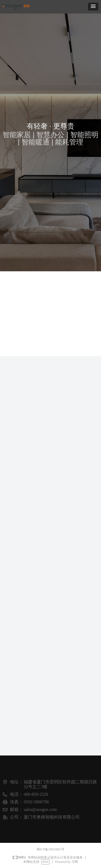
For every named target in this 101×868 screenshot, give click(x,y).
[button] (93, 7)
